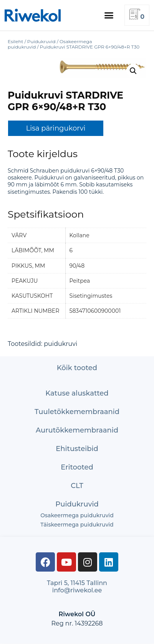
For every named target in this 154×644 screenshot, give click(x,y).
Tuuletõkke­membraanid (77, 412)
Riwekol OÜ (77, 614)
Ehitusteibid (77, 449)
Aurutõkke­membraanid (77, 430)
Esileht (15, 41)
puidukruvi (60, 344)
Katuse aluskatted (77, 393)
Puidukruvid (77, 504)
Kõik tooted (77, 368)
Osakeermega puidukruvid (77, 515)
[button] (109, 15)
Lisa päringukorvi (56, 128)
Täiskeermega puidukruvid (77, 525)
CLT (77, 486)
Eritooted (77, 467)
